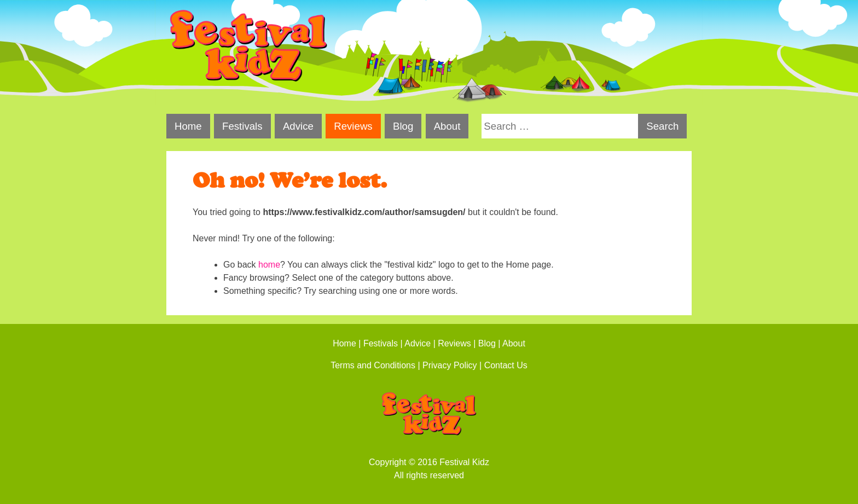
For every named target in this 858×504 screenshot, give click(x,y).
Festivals (242, 126)
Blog (403, 126)
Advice (298, 126)
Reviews (353, 126)
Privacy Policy (450, 365)
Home (188, 126)
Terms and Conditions (373, 365)
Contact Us (506, 365)
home (269, 265)
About (447, 126)
